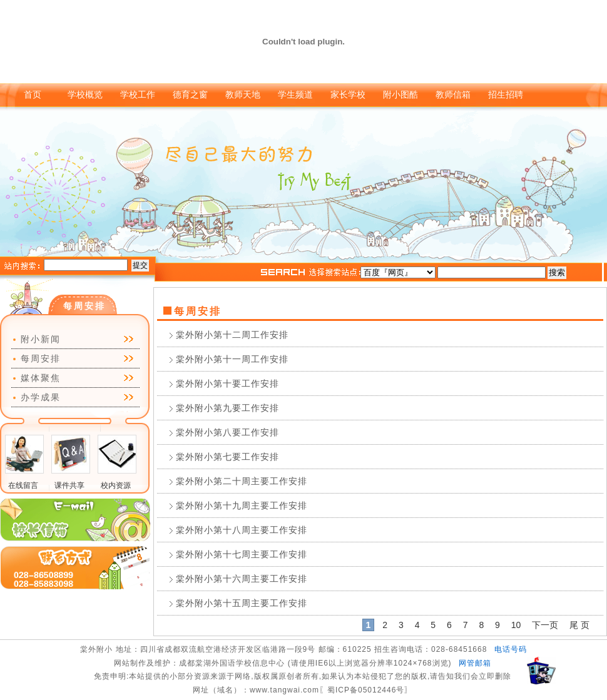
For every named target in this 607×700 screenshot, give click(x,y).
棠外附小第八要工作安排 (227, 432)
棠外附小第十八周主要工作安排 (242, 530)
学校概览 (85, 94)
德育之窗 (190, 94)
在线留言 (23, 485)
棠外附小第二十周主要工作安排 (242, 481)
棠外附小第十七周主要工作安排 (242, 554)
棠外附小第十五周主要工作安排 (242, 603)
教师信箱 (453, 94)
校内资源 (116, 485)
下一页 (545, 625)
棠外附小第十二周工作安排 (232, 335)
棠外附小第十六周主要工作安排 (242, 579)
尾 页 (579, 625)
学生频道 (295, 94)
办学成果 (41, 397)
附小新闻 (41, 339)
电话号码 (511, 649)
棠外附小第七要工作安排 (227, 457)
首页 (33, 94)
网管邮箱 (475, 663)
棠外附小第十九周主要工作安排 (242, 505)
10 (516, 625)
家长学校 (348, 94)
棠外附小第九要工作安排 (227, 408)
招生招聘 (506, 94)
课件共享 (69, 485)
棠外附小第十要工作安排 (227, 383)
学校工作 (138, 94)
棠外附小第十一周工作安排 (232, 359)
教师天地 (243, 94)
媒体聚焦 (41, 378)
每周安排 (41, 358)
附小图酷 (400, 94)
